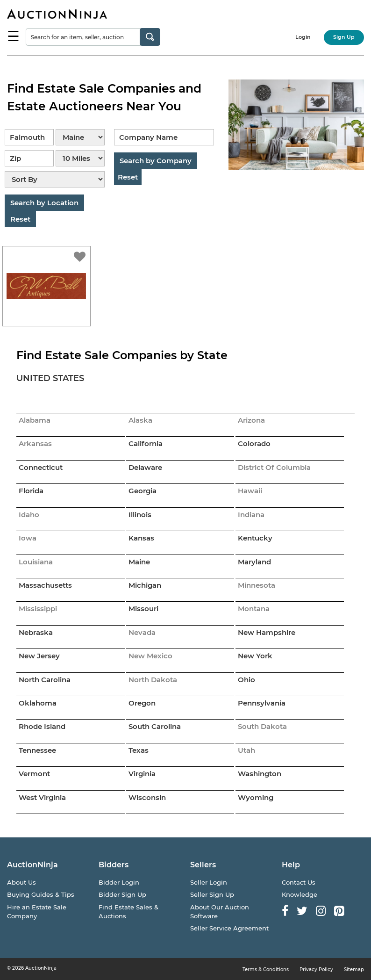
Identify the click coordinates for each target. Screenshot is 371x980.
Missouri (143, 609)
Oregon (142, 703)
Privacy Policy (316, 969)
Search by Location (44, 203)
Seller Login (209, 882)
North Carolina (45, 680)
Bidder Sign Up (122, 894)
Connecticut (41, 467)
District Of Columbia (274, 467)
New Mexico (150, 656)
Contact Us (299, 882)
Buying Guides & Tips (41, 894)
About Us (21, 882)
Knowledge (300, 894)
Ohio (246, 680)
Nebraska (36, 632)
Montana (254, 609)
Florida (31, 491)
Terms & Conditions (266, 969)
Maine (139, 562)
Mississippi (38, 609)
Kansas (141, 538)
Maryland (254, 562)
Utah (246, 750)
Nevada (142, 632)
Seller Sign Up (212, 894)
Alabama (35, 420)
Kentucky (255, 538)
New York (255, 656)
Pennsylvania (262, 703)
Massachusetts (45, 585)
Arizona (251, 420)
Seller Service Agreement (229, 928)
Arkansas (35, 443)
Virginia (142, 774)
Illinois (140, 515)
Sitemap (354, 969)
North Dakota (153, 680)
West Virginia (42, 797)
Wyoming (256, 797)
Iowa (28, 538)
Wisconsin (147, 797)
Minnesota (257, 585)
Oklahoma (38, 703)
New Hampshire (267, 632)
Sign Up (344, 37)
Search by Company (156, 161)
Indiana (251, 515)
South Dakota (262, 726)
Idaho (29, 515)
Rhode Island (42, 726)
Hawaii (250, 491)
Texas (139, 750)
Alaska (140, 420)
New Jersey (39, 656)
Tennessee (37, 750)
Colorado (254, 443)
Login (303, 37)
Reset (20, 219)
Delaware (145, 467)
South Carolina (155, 726)
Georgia (143, 491)
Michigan (145, 585)
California (146, 443)
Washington (260, 774)
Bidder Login (119, 882)
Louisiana (36, 562)
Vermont (34, 774)
